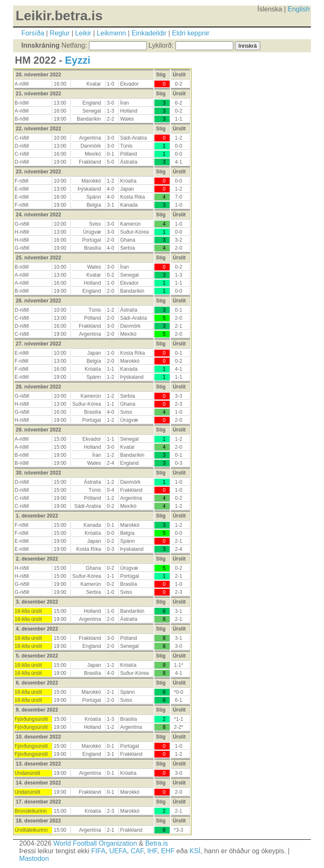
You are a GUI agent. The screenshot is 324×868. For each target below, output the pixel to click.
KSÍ (195, 851)
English (299, 9)
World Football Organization (95, 843)
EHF (168, 851)
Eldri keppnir (191, 33)
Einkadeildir (149, 33)
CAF (137, 851)
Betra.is (157, 843)
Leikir (83, 33)
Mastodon (34, 859)
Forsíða (33, 33)
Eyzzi (78, 60)
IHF (152, 851)
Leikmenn (111, 33)
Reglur (60, 33)
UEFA (118, 851)
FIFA (98, 851)
